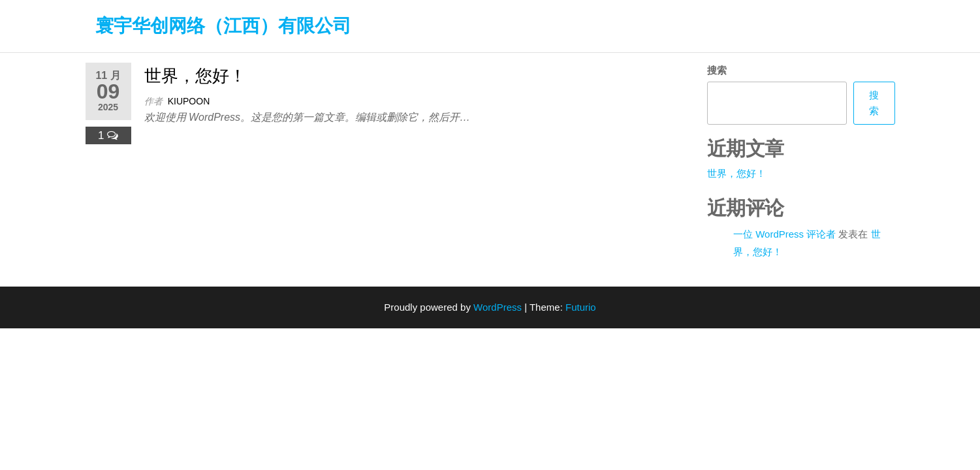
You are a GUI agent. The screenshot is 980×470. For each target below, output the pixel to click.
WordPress (498, 307)
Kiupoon (189, 101)
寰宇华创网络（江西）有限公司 (223, 26)
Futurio (581, 307)
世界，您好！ (195, 76)
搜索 (717, 70)
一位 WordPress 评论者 (784, 234)
